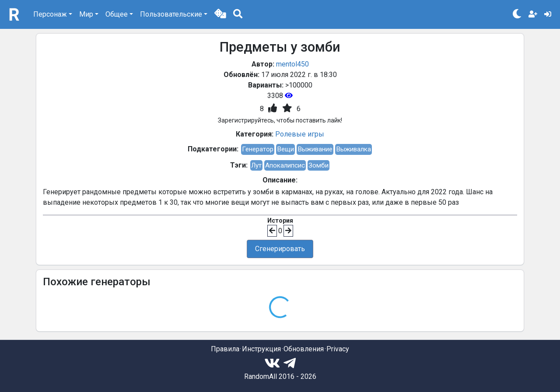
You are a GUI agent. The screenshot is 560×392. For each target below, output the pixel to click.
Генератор (258, 149)
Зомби (318, 165)
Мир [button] (86, 14)
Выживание (315, 149)
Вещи (285, 149)
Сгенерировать (280, 249)
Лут (256, 165)
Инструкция (261, 349)
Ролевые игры (300, 134)
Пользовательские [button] (171, 14)
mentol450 (292, 64)
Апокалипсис (285, 165)
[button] (220, 14)
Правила (225, 349)
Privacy (338, 349)
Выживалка (353, 149)
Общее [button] (117, 14)
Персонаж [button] (50, 14)
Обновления (304, 349)
